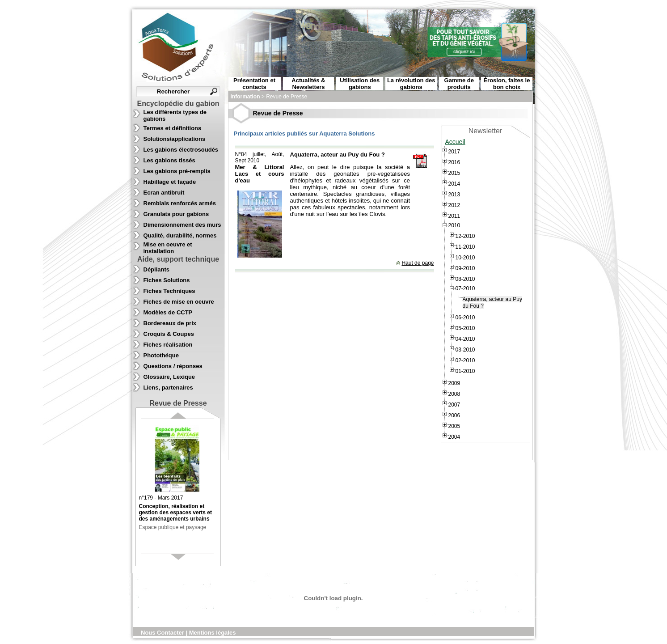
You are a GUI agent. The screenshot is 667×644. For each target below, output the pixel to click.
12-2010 (465, 236)
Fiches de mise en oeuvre (179, 302)
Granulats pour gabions (176, 214)
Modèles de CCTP (168, 312)
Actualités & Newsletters (308, 84)
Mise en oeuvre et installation (168, 248)
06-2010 (465, 318)
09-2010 (465, 268)
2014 (454, 184)
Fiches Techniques (169, 291)
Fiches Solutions (167, 280)
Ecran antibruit (164, 193)
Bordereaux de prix (170, 323)
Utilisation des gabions (360, 84)
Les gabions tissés (169, 160)
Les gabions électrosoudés (181, 150)
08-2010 (465, 279)
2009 (454, 383)
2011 (454, 216)
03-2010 (465, 350)
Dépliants (157, 269)
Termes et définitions (173, 128)
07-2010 (465, 288)
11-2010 (465, 247)
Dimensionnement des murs (182, 225)
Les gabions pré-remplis (177, 171)
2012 (454, 205)
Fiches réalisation (168, 345)
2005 (454, 426)
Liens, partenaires (168, 388)
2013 (454, 195)
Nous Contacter (163, 633)
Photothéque (161, 355)
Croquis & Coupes (169, 334)
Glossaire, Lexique (169, 377)
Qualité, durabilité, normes (180, 235)
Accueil (455, 142)
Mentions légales (213, 633)
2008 (454, 394)
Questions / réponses (173, 366)
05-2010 (465, 328)
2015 (454, 173)
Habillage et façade (170, 182)
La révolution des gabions (411, 84)
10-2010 (465, 258)
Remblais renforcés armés (180, 203)
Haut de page (418, 263)
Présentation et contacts (254, 84)
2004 (454, 437)
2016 (454, 162)
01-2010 (465, 371)
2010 (454, 225)
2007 (454, 405)
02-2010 (465, 360)
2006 (454, 415)
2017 (454, 152)
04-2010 (465, 339)
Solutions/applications (175, 139)
